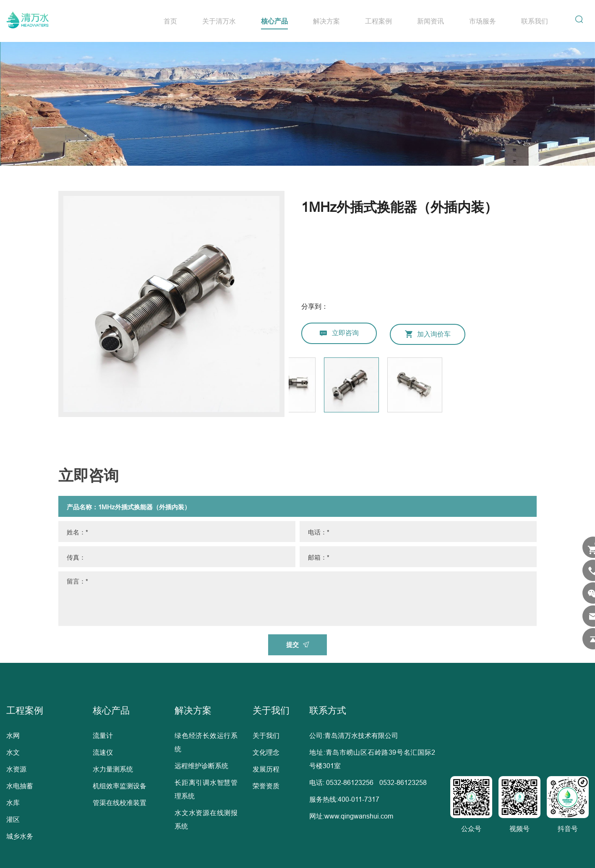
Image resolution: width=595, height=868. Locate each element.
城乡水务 (20, 836)
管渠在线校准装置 (120, 803)
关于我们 (266, 735)
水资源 (16, 769)
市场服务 (480, 21)
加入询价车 (437, 334)
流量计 (103, 735)
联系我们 (532, 21)
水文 (13, 752)
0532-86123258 (403, 782)
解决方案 (324, 21)
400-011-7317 (359, 799)
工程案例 (376, 21)
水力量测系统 (113, 769)
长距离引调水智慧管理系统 (206, 789)
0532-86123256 (350, 782)
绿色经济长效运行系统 (206, 742)
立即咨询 (345, 334)
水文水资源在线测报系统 (206, 819)
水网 (13, 735)
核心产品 (271, 21)
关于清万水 (216, 21)
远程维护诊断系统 (201, 766)
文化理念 (266, 752)
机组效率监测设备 (120, 786)
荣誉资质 (266, 786)
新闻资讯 (428, 21)
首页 (167, 21)
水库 (13, 803)
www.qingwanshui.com (359, 816)
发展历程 (266, 769)
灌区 (13, 819)
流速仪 (103, 752)
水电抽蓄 (20, 786)
